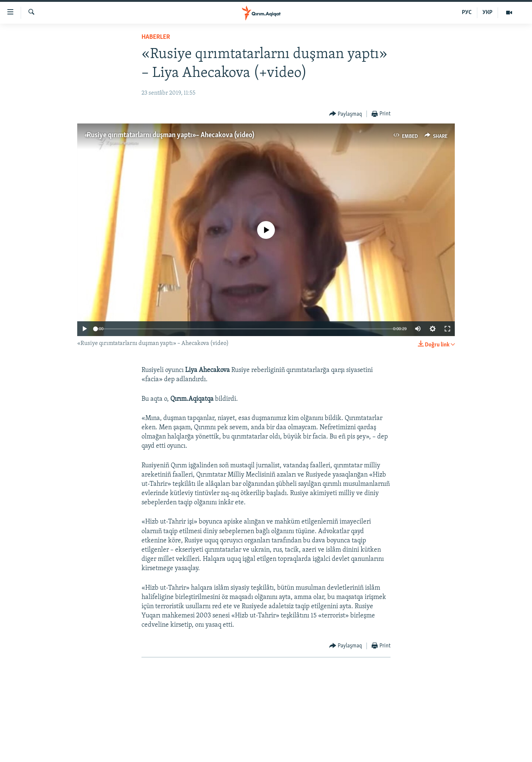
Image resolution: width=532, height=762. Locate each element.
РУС (467, 13)
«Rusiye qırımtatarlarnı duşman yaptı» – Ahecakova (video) (169, 135)
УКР (487, 13)
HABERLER (156, 37)
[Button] (346, 114)
